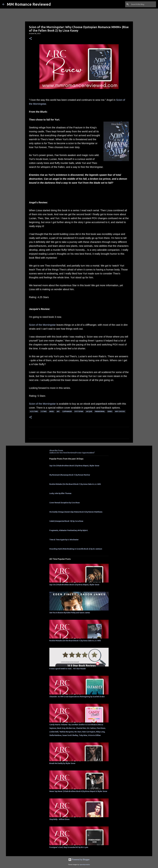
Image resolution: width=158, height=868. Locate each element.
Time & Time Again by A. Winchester (64, 540)
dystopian (79, 411)
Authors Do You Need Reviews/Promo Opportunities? (72, 453)
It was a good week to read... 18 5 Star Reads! (68, 669)
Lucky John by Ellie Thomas (60, 493)
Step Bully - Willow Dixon (59, 819)
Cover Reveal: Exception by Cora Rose (64, 503)
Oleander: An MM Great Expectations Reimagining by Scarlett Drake (77, 697)
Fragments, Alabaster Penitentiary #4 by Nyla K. (69, 530)
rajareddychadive (85, 865)
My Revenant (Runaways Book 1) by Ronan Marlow (70, 475)
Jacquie (89, 411)
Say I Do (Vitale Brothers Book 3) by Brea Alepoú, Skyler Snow (74, 466)
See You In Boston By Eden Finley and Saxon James (70, 613)
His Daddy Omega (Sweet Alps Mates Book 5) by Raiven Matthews (76, 512)
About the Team (56, 450)
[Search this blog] (143, 4)
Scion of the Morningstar (42, 325)
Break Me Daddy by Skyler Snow (62, 763)
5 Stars (44, 411)
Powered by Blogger (79, 860)
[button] (30, 39)
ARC (58, 411)
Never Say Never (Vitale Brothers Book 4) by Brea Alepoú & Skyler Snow (78, 791)
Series (110, 411)
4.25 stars (34, 411)
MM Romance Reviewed (29, 4)
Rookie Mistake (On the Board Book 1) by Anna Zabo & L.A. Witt (75, 484)
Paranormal (100, 411)
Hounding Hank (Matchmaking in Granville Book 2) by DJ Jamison (76, 549)
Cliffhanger (67, 411)
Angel (52, 411)
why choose (120, 411)
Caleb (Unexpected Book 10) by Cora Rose (66, 521)
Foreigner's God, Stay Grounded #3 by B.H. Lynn (69, 847)
